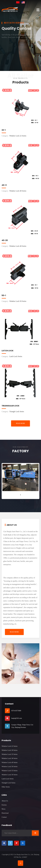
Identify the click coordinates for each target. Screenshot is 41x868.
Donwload (5, 813)
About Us (5, 801)
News (3, 809)
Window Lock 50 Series (10, 766)
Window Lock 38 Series (10, 758)
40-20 (5, 240)
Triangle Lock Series (8, 783)
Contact (4, 817)
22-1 (4, 130)
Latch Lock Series (8, 779)
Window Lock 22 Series (10, 746)
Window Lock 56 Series (10, 775)
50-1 (4, 295)
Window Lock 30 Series (10, 750)
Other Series (6, 787)
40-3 (4, 185)
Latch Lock (8, 351)
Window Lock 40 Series (10, 762)
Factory (4, 805)
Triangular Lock (10, 406)
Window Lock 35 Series (10, 754)
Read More (20, 423)
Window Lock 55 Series (10, 771)
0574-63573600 (16, 711)
